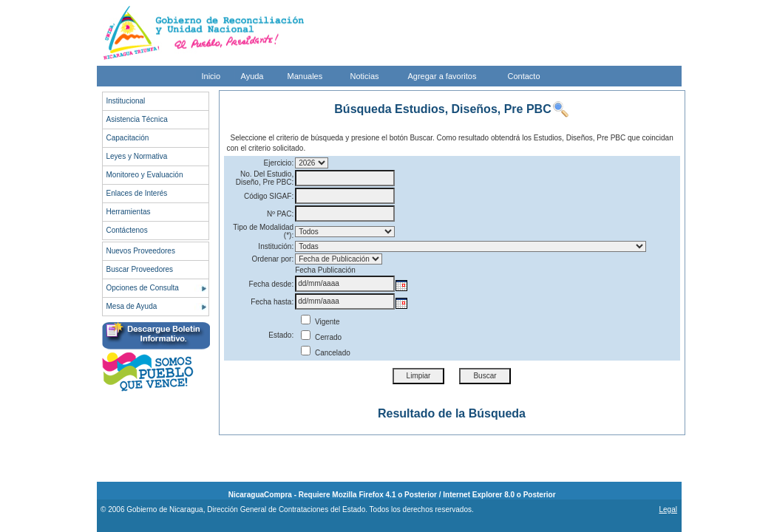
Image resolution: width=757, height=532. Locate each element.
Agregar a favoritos (442, 76)
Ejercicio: (279, 163)
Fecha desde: (272, 284)
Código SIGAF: (269, 196)
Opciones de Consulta (143, 288)
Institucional (126, 101)
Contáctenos (127, 230)
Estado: (281, 335)
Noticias (365, 76)
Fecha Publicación (325, 270)
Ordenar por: (272, 259)
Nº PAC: (280, 214)
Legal (668, 509)
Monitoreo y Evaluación (145, 175)
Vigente (320, 322)
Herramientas (129, 212)
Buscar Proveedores (140, 269)
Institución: (276, 246)
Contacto (524, 76)
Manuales (305, 76)
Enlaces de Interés (137, 193)
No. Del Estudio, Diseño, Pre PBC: (265, 178)
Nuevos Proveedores (141, 251)
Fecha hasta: (272, 302)
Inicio (211, 76)
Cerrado (321, 337)
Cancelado (326, 353)
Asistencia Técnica (137, 119)
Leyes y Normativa (137, 156)
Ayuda (252, 76)
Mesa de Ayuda (132, 306)
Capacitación (128, 138)
